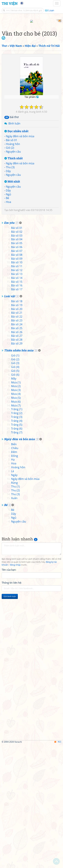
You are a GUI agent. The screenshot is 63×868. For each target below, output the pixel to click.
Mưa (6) (16, 525)
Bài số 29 (17, 467)
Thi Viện (10, 3)
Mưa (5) (16, 521)
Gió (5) (15, 494)
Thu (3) (10, 227)
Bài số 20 (17, 432)
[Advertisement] (32, 51)
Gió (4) (15, 490)
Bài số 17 (17, 413)
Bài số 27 (17, 459)
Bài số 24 (17, 447)
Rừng (14, 606)
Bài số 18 (17, 424)
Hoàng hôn (13, 204)
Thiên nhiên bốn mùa (19, 473)
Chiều (15, 571)
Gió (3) (15, 486)
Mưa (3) (16, 513)
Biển (14, 567)
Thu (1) (15, 610)
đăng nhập (15, 688)
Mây (14, 502)
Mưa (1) (16, 505)
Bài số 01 (12, 200)
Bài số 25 (17, 451)
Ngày (14, 598)
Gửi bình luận (10, 720)
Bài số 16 (17, 409)
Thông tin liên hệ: (12, 706)
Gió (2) (10, 208)
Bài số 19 (17, 428)
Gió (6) (15, 498)
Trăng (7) (17, 555)
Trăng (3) (17, 540)
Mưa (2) (16, 509)
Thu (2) (15, 614)
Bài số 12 (17, 393)
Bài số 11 (17, 389)
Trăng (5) (17, 548)
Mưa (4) (16, 517)
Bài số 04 (17, 363)
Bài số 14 (17, 401)
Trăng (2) (17, 536)
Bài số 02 (17, 355)
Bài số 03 (17, 359)
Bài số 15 (17, 405)
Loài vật (9, 419)
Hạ (13, 583)
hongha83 (19, 270)
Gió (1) (15, 479)
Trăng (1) (17, 532)
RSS (58, 865)
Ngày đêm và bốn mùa (20, 196)
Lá (13, 594)
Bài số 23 (17, 444)
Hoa (8, 262)
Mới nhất (12, 242)
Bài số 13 (17, 397)
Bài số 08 (17, 378)
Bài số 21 (17, 436)
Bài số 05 (17, 366)
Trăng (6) (17, 552)
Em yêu (9, 346)
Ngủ (8, 254)
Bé (7, 258)
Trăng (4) (17, 544)
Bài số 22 (17, 440)
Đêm (14, 575)
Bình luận (14, 184)
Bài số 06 (17, 370)
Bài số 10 (17, 386)
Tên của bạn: (9, 693)
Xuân (14, 621)
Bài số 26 (17, 455)
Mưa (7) (16, 529)
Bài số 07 (17, 374)
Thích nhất (14, 218)
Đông (15, 579)
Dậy (8, 231)
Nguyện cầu (13, 212)
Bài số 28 (17, 463)
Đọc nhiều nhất (16, 191)
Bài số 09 (17, 382)
